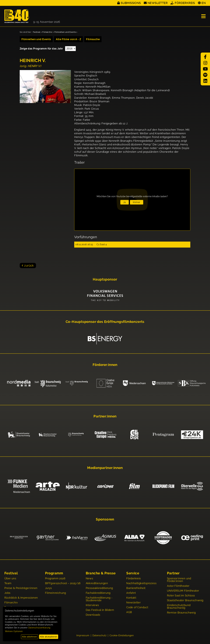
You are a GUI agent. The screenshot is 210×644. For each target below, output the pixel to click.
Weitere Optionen (14, 631)
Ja (125, 202)
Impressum (83, 636)
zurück (29, 266)
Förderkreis (185, 3)
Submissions (131, 3)
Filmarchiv (47, 32)
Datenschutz (99, 636)
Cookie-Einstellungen (122, 636)
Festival (37, 32)
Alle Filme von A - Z (68, 39)
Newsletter (158, 3)
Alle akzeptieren (49, 637)
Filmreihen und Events (65, 32)
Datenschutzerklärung (39, 628)
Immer (137, 202)
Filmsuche (93, 39)
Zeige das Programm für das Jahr (42, 49)
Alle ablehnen (29, 637)
